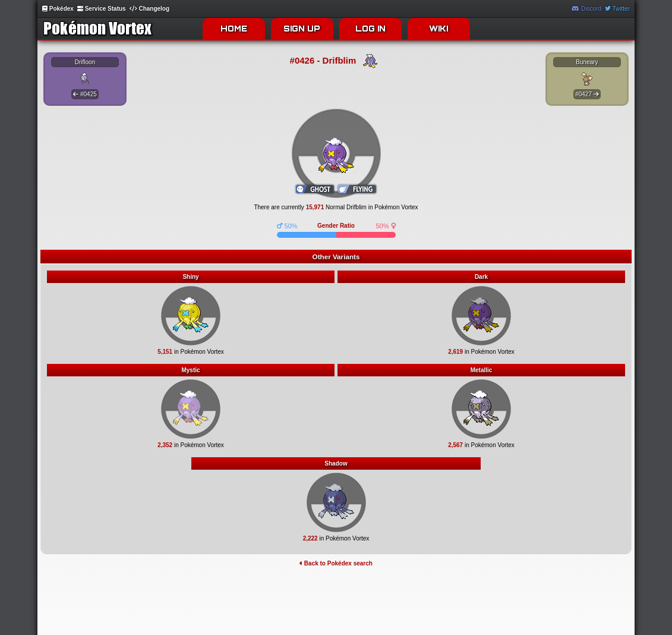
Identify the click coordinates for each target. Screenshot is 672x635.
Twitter (617, 9)
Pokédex (58, 9)
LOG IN (370, 29)
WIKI (438, 29)
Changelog (149, 9)
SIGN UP (302, 29)
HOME (234, 29)
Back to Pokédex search (336, 563)
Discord (586, 9)
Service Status (102, 9)
